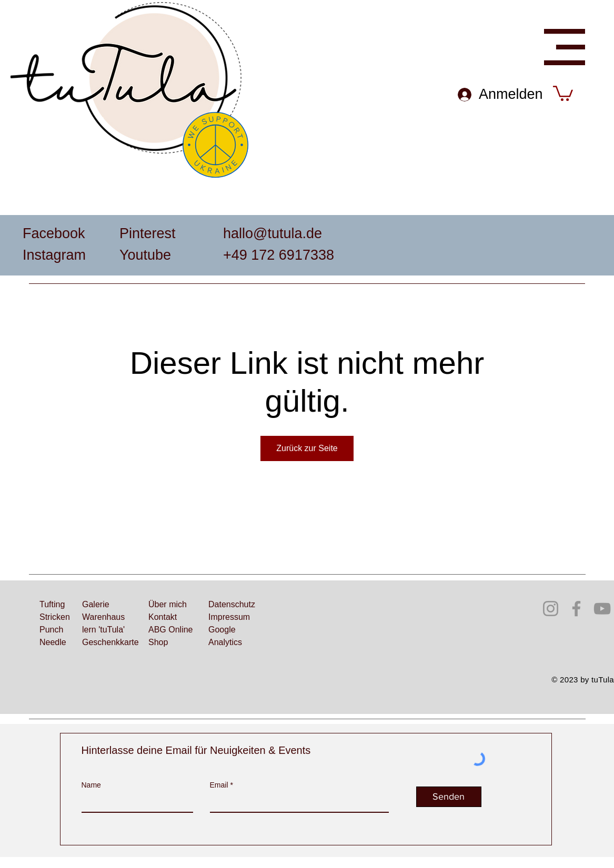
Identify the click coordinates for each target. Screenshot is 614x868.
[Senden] (449, 797)
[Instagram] (551, 609)
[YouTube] (602, 609)
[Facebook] (576, 609)
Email (219, 785)
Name (91, 785)
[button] (565, 47)
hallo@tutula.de (273, 233)
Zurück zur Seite (307, 448)
